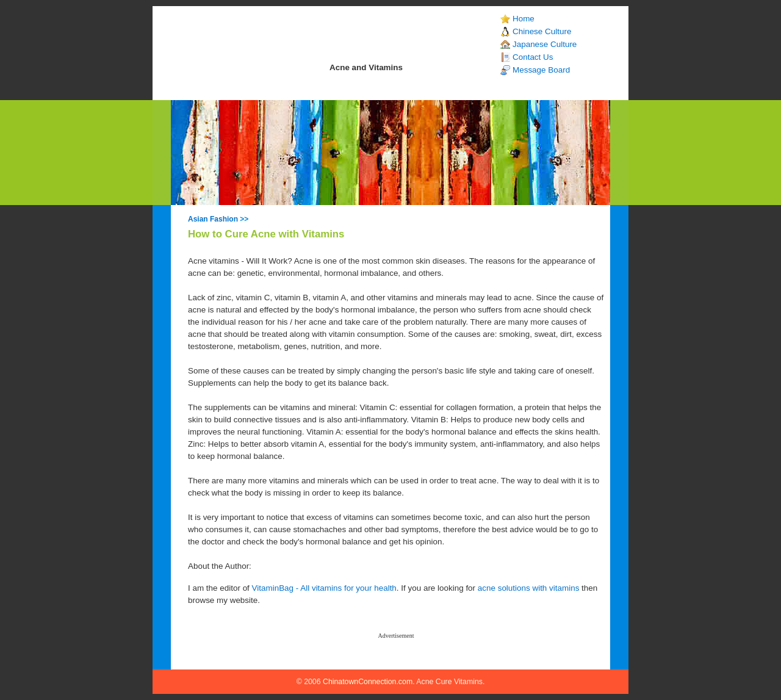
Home (524, 19)
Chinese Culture (542, 31)
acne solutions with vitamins (529, 588)
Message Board (541, 70)
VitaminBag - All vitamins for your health (324, 588)
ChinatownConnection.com (368, 682)
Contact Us (533, 57)
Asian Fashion (213, 219)
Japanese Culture (545, 44)
